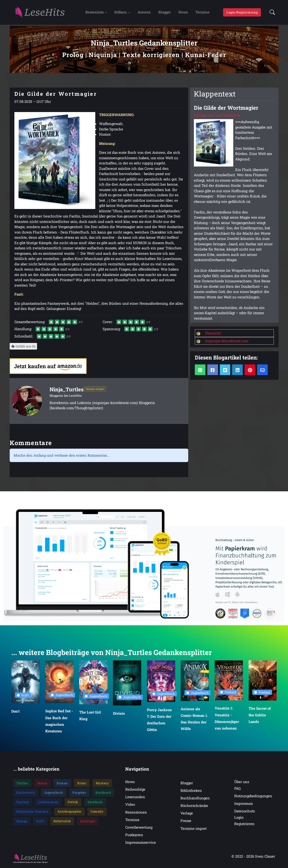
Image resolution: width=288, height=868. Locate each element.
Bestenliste (95, 13)
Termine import (194, 829)
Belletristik (62, 822)
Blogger (165, 13)
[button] (271, 13)
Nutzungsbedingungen (253, 797)
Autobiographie (69, 812)
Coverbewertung (139, 828)
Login (239, 818)
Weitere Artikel (96, 390)
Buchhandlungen (195, 799)
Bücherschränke (194, 806)
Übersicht (213, 334)
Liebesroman (48, 803)
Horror (42, 784)
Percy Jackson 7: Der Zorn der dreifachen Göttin (159, 720)
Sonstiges (88, 822)
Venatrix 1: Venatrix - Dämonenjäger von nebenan (227, 719)
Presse (186, 822)
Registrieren (244, 825)
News (183, 13)
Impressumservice (141, 843)
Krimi (82, 784)
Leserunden (135, 798)
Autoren (144, 13)
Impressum (244, 804)
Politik (73, 803)
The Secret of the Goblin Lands (259, 716)
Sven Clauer (265, 857)
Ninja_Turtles (67, 390)
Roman (62, 784)
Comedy (97, 812)
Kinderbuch (25, 793)
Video (130, 805)
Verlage (187, 814)
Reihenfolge (135, 790)
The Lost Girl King (90, 716)
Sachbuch (95, 803)
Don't (15, 712)
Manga (22, 822)
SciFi (23, 696)
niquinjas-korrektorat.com (227, 342)
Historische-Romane (32, 812)
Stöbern (121, 13)
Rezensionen (136, 813)
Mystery (102, 784)
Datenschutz (245, 812)
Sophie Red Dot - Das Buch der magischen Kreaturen (59, 722)
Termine (202, 13)
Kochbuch (103, 793)
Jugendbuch (62, 696)
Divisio (119, 714)
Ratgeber (79, 793)
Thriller (22, 784)
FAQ (237, 789)
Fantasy (228, 693)
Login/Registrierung (242, 13)
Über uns (242, 782)
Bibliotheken (191, 791)
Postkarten (134, 835)
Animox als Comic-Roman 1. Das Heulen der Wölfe (194, 719)
